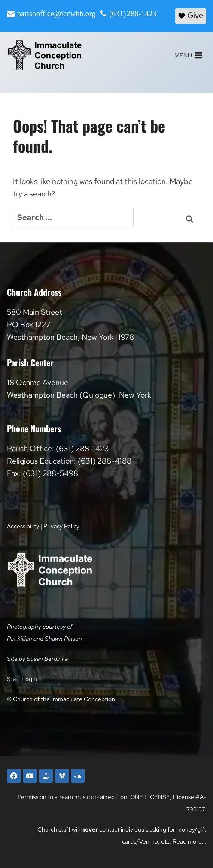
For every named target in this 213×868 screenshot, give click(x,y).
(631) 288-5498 (50, 473)
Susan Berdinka (47, 659)
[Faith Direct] (46, 776)
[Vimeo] (62, 776)
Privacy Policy (61, 526)
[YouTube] (30, 776)
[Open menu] (188, 55)
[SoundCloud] (78, 776)
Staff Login (22, 679)
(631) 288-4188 (105, 461)
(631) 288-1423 (133, 14)
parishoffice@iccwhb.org (56, 14)
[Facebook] (14, 776)
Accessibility (23, 526)
